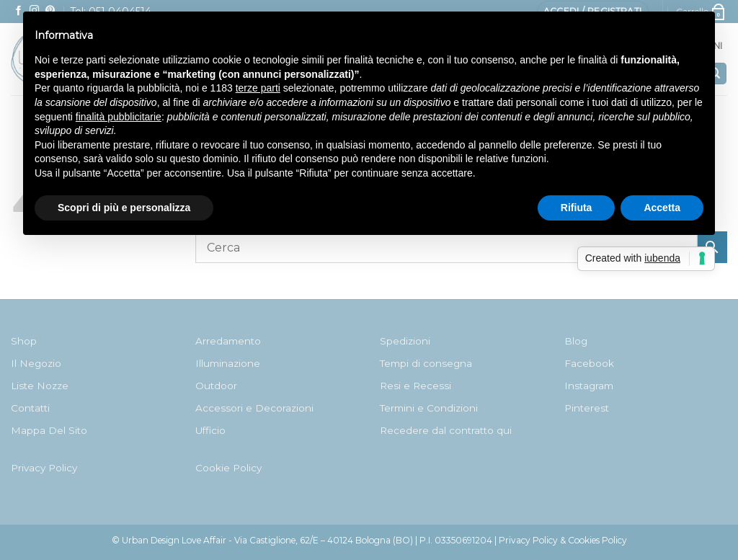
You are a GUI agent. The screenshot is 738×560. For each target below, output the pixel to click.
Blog (576, 341)
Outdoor (216, 386)
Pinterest (587, 408)
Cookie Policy (228, 468)
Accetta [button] (662, 208)
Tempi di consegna (426, 363)
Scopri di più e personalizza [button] (124, 208)
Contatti (30, 408)
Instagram (589, 386)
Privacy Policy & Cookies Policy (563, 540)
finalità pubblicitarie (119, 117)
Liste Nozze (40, 386)
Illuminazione (228, 363)
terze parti (258, 88)
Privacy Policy (44, 468)
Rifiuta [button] (577, 208)
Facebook (589, 363)
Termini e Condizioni (429, 408)
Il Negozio (36, 363)
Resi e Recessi (415, 386)
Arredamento (228, 341)
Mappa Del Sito (49, 430)
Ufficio (210, 430)
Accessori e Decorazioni (254, 408)
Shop (24, 341)
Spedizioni (405, 341)
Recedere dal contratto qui (446, 430)
